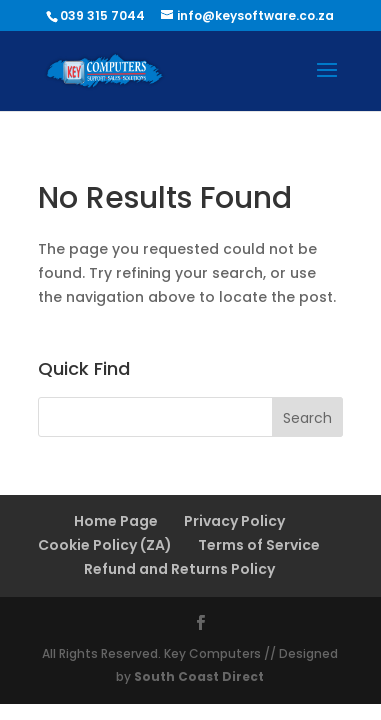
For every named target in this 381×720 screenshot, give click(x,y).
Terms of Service (259, 545)
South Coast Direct (199, 676)
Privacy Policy (234, 521)
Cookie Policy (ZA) (105, 545)
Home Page (116, 521)
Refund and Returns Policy (179, 569)
